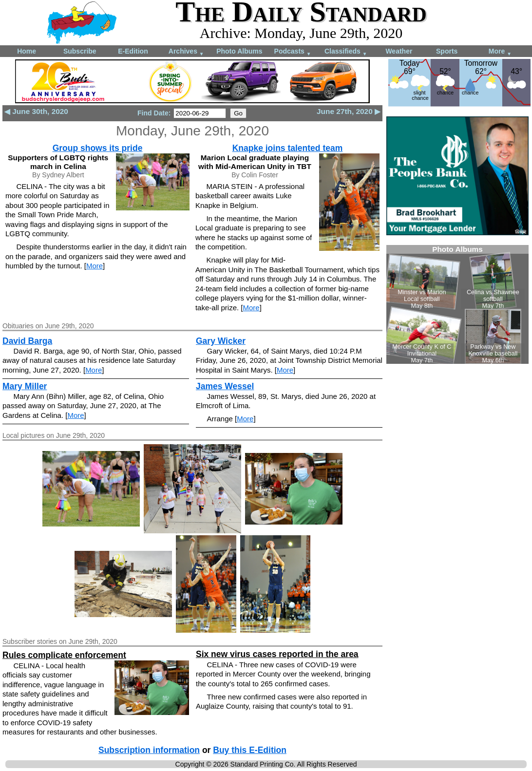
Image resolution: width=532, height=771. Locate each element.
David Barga (27, 341)
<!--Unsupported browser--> (457, 304)
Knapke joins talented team (288, 148)
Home (27, 51)
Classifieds (346, 52)
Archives (186, 52)
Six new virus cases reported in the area (277, 654)
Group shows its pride (98, 148)
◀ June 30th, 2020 (36, 111)
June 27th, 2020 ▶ (349, 111)
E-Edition (133, 51)
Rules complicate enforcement (64, 655)
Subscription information (149, 750)
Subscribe (80, 51)
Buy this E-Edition (250, 750)
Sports (447, 51)
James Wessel (225, 386)
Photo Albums (239, 51)
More (500, 52)
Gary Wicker (221, 341)
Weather (399, 51)
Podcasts (293, 52)
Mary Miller (25, 386)
